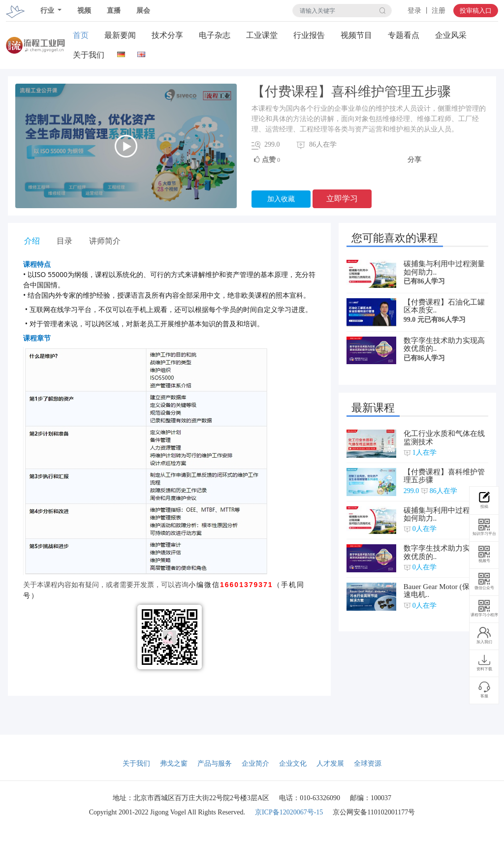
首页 (81, 35)
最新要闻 (120, 35)
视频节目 (356, 35)
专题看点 (404, 35)
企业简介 (255, 763)
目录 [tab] (64, 241)
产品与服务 (215, 763)
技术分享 (167, 35)
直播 (114, 11)
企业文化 (293, 763)
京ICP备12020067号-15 (289, 812)
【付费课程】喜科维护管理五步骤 (444, 476)
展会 (143, 11)
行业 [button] (48, 11)
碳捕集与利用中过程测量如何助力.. (444, 268)
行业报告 (309, 35)
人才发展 (330, 763)
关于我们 (89, 55)
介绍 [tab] (32, 241)
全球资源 (368, 763)
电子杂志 (215, 35)
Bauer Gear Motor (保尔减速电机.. (444, 591)
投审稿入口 (476, 11)
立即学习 (342, 199)
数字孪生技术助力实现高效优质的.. (444, 345)
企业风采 (451, 35)
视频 (84, 11)
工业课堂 (262, 35)
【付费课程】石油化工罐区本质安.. (444, 306)
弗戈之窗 (174, 763)
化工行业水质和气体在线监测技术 (444, 438)
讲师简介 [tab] (105, 241)
